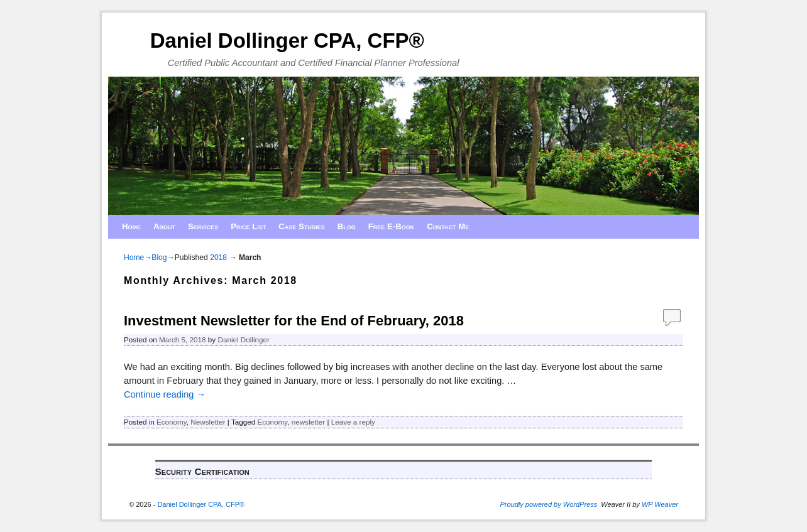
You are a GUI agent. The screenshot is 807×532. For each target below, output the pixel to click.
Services (203, 226)
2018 (218, 258)
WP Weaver (660, 504)
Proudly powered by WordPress (549, 504)
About (164, 226)
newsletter (308, 422)
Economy (172, 422)
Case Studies (302, 226)
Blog (347, 226)
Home (131, 226)
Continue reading (165, 394)
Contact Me (448, 226)
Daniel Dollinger (244, 339)
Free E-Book (391, 226)
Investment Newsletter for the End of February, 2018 (294, 321)
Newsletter (208, 422)
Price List (248, 226)
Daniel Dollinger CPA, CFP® (287, 41)
